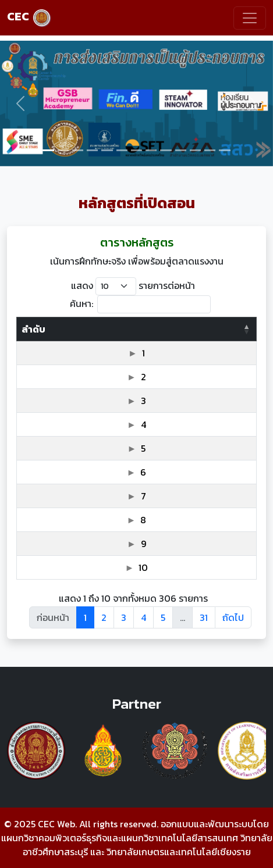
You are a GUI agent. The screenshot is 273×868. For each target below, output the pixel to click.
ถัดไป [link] (233, 617)
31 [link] (204, 617)
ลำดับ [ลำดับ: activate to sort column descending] (33, 329)
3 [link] (124, 617)
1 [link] (85, 617)
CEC (29, 16)
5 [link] (163, 617)
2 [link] (104, 617)
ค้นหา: (140, 304)
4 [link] (143, 617)
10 (143, 567)
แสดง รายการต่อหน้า (133, 286)
